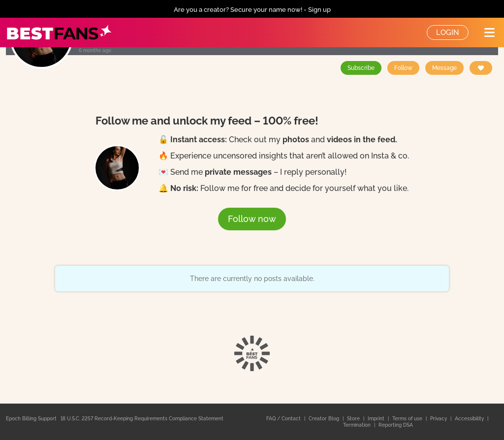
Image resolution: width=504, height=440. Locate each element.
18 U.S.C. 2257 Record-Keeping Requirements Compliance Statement (142, 419)
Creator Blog (325, 419)
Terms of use (408, 419)
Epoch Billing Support (31, 419)
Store (354, 419)
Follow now (252, 219)
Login (448, 32)
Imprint (377, 419)
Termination (358, 425)
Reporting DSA (396, 425)
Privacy (439, 419)
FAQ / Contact (284, 419)
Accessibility (470, 419)
